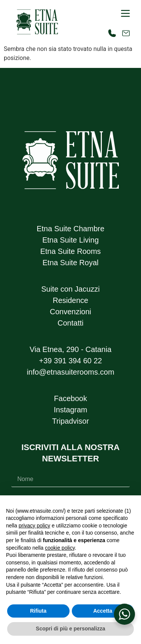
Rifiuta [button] (38, 611)
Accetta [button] (103, 611)
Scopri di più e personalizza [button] (70, 629)
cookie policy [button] (60, 548)
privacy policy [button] (34, 526)
